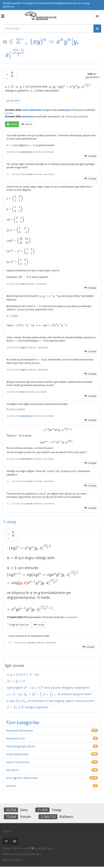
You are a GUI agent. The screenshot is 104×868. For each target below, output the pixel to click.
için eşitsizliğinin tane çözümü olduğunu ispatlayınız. (52, 672)
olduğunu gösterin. (26, 699)
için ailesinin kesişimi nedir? (44, 685)
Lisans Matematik (32, 99)
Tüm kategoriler (23, 715)
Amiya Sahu (46, 841)
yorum (28, 113)
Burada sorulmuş (16, 408)
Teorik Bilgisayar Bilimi (21, 739)
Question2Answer (30, 847)
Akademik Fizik (15, 731)
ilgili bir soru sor (20, 615)
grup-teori (14, 90)
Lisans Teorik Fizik (17, 755)
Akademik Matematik (19, 723)
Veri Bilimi (12, 762)
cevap (13, 113)
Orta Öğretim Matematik (22, 770)
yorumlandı (49, 141)
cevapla (92, 145)
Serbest (11, 778)
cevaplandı (72, 608)
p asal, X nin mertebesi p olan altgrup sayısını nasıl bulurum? (50, 693)
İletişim (6, 824)
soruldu (9, 102)
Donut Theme (12, 841)
